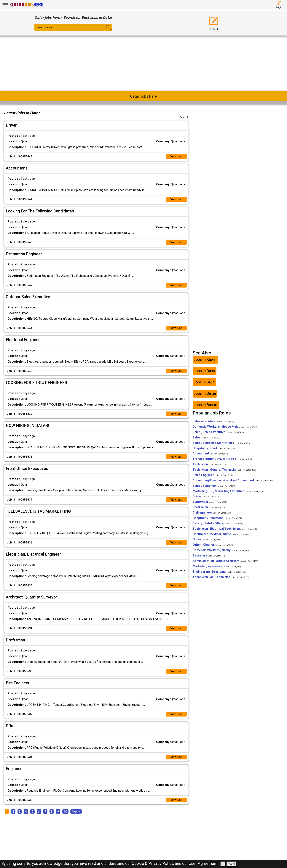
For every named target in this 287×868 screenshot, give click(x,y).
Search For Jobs (46, 28)
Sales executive (213, 422)
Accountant (210, 455)
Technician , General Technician (224, 471)
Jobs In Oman (205, 395)
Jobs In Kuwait (205, 361)
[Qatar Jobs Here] (27, 6)
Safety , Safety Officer (218, 524)
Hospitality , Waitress (217, 519)
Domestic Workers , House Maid (225, 428)
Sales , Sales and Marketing (221, 444)
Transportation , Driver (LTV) (223, 460)
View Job (176, 157)
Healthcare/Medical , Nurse (221, 535)
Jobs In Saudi (204, 383)
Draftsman (210, 508)
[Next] (76, 814)
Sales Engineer (213, 476)
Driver (206, 498)
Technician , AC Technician (221, 578)
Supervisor (210, 503)
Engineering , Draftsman (219, 573)
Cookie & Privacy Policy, (153, 863)
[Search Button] (106, 31)
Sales (206, 439)
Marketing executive (217, 567)
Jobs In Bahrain (206, 406)
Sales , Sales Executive (218, 433)
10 (65, 814)
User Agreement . (204, 863)
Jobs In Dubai (205, 372)
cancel (231, 864)
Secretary (209, 557)
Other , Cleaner (213, 546)
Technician (210, 465)
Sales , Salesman (214, 487)
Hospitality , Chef (214, 449)
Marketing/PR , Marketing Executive (228, 492)
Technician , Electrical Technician (225, 530)
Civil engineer (212, 514)
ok (223, 864)
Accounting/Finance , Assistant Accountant (233, 481)
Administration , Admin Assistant (225, 562)
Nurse (206, 541)
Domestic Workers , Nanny (221, 551)
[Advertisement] (143, 63)
